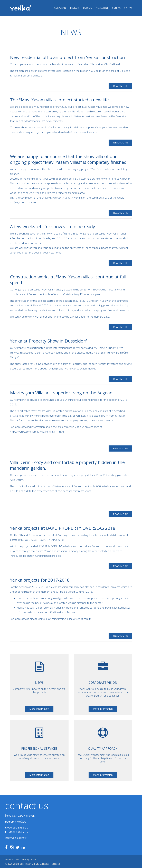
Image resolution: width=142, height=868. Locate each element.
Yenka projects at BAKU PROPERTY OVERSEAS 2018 (63, 528)
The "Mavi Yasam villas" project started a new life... (61, 100)
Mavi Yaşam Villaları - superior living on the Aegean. (62, 393)
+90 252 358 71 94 (18, 832)
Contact (117, 8)
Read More (120, 86)
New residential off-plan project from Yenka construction (67, 57)
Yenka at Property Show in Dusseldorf (48, 341)
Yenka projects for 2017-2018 (40, 580)
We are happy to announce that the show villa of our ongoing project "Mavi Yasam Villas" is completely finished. (69, 159)
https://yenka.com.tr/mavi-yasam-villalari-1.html (37, 432)
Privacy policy (29, 860)
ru (130, 8)
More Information (39, 709)
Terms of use (12, 860)
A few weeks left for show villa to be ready (53, 227)
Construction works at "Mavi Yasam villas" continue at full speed (68, 280)
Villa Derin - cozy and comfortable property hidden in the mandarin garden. (67, 465)
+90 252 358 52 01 (19, 827)
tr (125, 8)
